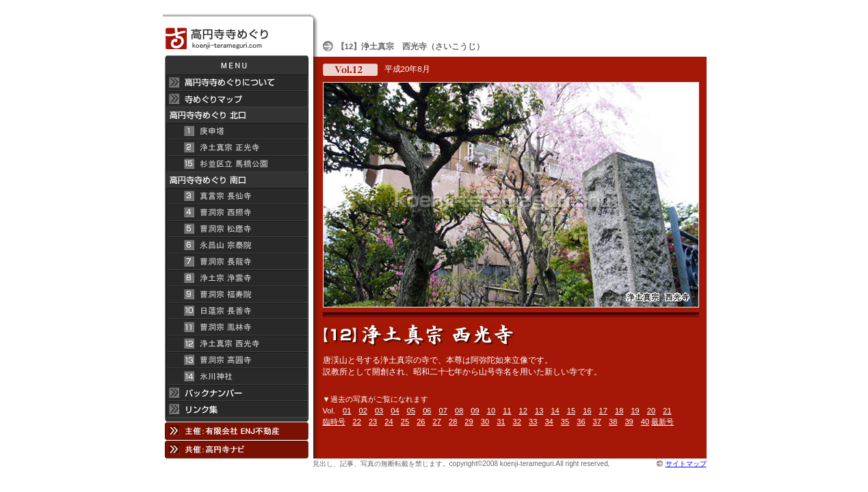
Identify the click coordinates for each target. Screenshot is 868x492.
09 (475, 411)
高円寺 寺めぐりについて (236, 83)
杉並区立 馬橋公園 (236, 164)
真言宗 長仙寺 (236, 196)
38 (613, 422)
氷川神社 (236, 377)
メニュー (236, 65)
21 (667, 411)
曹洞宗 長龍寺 (236, 262)
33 (533, 422)
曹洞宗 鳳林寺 (236, 327)
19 (635, 411)
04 (395, 411)
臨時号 (334, 422)
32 (517, 422)
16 (587, 411)
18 (619, 411)
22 (357, 422)
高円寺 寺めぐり (236, 35)
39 (629, 422)
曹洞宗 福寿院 (236, 295)
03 (379, 411)
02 (363, 411)
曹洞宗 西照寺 (236, 213)
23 (373, 422)
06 (427, 411)
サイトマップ (686, 464)
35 (565, 422)
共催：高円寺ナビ (236, 449)
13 (539, 411)
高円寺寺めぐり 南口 (236, 180)
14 (555, 411)
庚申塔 (236, 131)
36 (581, 422)
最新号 (662, 422)
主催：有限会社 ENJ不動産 (236, 431)
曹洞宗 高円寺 (236, 360)
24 (389, 422)
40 (645, 422)
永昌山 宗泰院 (236, 245)
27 (437, 422)
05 (411, 411)
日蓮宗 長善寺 (236, 311)
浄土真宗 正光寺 (236, 148)
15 (571, 411)
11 (507, 411)
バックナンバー (236, 393)
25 (405, 422)
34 (549, 422)
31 (501, 422)
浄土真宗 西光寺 (236, 344)
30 (485, 422)
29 (469, 422)
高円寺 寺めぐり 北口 (236, 115)
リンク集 (236, 411)
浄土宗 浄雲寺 (236, 278)
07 (443, 411)
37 (597, 422)
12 (523, 411)
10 (491, 411)
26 (421, 422)
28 (453, 422)
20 (651, 411)
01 (347, 411)
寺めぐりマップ (236, 99)
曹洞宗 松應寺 (236, 229)
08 (459, 411)
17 (603, 411)
